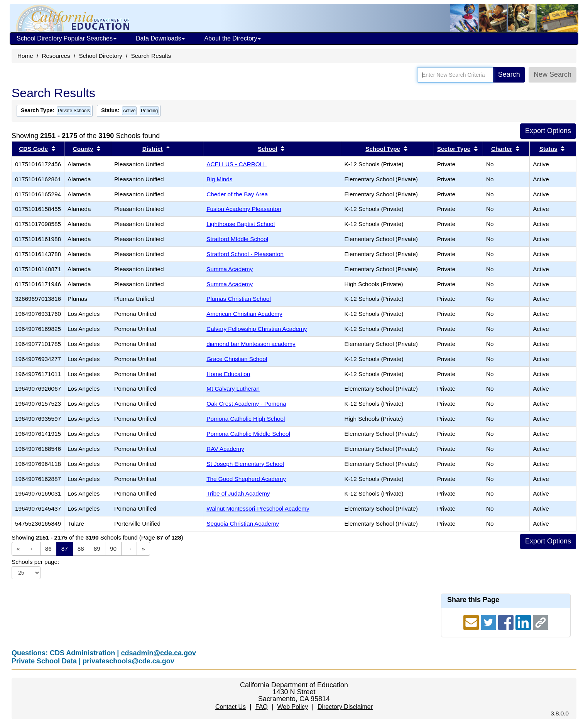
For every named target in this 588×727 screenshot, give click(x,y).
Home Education (228, 374)
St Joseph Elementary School (245, 464)
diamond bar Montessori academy (251, 344)
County (83, 149)
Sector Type (454, 149)
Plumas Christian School (239, 299)
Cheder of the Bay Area (237, 194)
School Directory (100, 56)
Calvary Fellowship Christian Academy (257, 329)
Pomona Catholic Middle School (248, 434)
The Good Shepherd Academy (246, 479)
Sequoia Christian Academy (243, 524)
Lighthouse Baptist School (241, 224)
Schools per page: (35, 562)
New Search (553, 74)
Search (509, 74)
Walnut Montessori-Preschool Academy (258, 509)
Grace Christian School (237, 359)
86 (48, 549)
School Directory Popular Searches (67, 38)
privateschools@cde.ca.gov (128, 661)
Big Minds (219, 179)
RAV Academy (225, 449)
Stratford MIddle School (237, 239)
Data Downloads (160, 38)
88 (81, 549)
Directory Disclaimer (345, 707)
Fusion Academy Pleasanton (244, 209)
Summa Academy (230, 269)
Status (548, 149)
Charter (502, 149)
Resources (56, 56)
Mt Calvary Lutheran (233, 389)
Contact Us (231, 707)
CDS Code (33, 149)
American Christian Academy (244, 314)
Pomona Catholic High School (246, 419)
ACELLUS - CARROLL (237, 164)
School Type (383, 149)
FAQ (262, 707)
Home (25, 56)
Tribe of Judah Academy (238, 493)
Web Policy (292, 707)
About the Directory (232, 38)
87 (65, 549)
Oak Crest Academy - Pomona (246, 404)
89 (97, 549)
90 (113, 549)
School (268, 149)
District (153, 149)
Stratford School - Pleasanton (245, 254)
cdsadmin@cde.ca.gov (158, 653)
